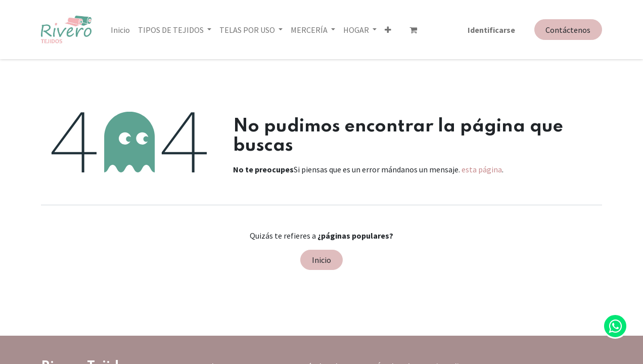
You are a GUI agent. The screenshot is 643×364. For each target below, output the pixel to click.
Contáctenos (568, 30)
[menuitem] (120, 30)
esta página (482, 169)
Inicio (321, 260)
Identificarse (491, 30)
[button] (347, 30)
